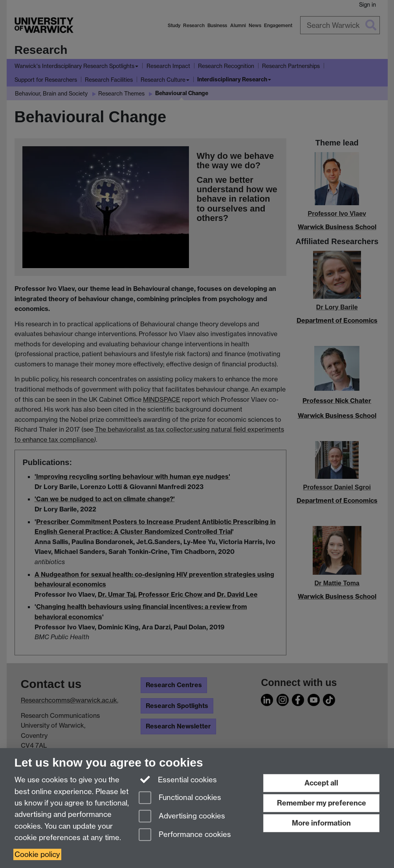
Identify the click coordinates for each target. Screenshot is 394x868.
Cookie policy (37, 854)
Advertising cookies (182, 817)
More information (321, 823)
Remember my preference (322, 803)
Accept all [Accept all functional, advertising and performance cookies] (321, 783)
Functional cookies (180, 798)
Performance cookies (185, 835)
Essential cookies (178, 779)
